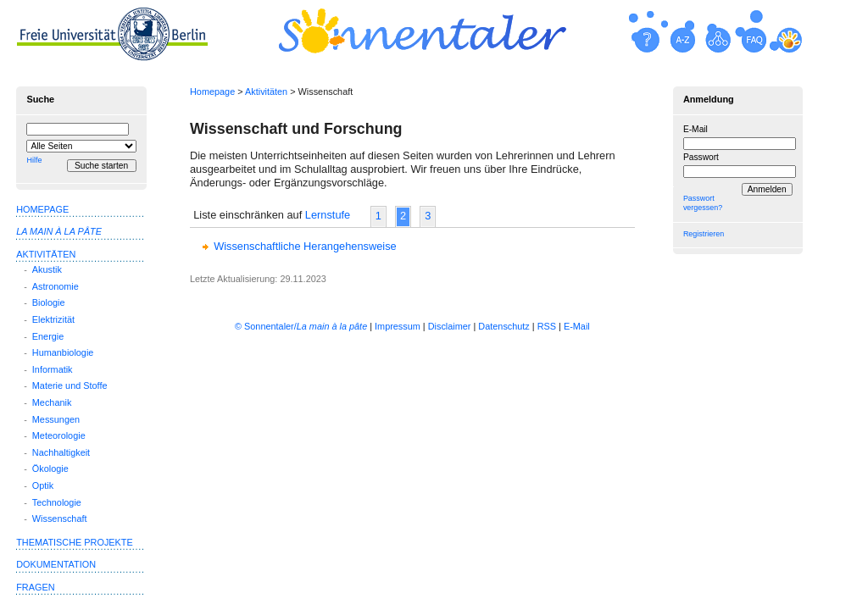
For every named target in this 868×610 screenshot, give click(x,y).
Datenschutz (504, 326)
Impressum (398, 326)
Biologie (49, 302)
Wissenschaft (60, 518)
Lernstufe (328, 215)
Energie (48, 336)
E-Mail (696, 129)
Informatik (53, 369)
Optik (43, 485)
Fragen (35, 587)
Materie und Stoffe (70, 385)
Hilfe (34, 160)
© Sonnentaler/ (301, 326)
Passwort (701, 157)
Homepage (212, 91)
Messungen (56, 419)
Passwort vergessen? (703, 203)
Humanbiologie (63, 352)
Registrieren (704, 234)
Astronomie (56, 286)
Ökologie (50, 469)
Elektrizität (53, 319)
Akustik (47, 269)
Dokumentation (56, 564)
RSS (547, 326)
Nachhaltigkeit (61, 452)
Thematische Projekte (75, 542)
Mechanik (52, 402)
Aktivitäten (266, 91)
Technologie (57, 502)
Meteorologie (59, 435)
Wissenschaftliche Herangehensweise (305, 246)
